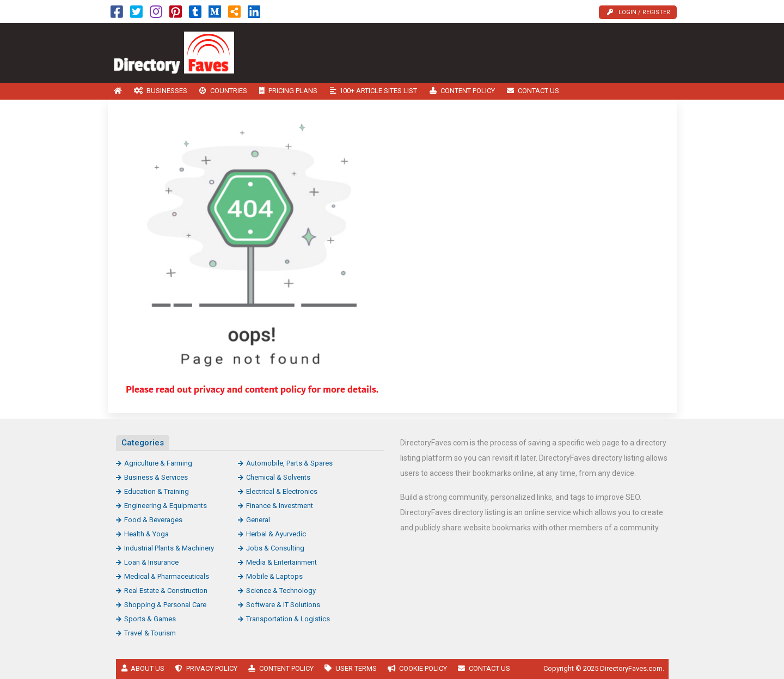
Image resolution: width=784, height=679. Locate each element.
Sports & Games (150, 619)
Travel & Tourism (150, 633)
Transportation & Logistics (288, 619)
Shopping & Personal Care (165, 605)
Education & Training (157, 491)
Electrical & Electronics (282, 491)
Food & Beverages (153, 520)
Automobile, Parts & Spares (289, 463)
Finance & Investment (280, 506)
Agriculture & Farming (158, 463)
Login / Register (639, 12)
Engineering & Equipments (166, 506)
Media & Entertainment (281, 562)
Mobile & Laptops (274, 576)
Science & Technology (281, 591)
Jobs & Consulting (275, 548)
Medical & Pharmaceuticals (167, 576)
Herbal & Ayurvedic (276, 534)
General (258, 520)
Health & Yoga (146, 534)
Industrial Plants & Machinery (169, 548)
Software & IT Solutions (283, 605)
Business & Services (156, 477)
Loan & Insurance (151, 562)
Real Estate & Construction (166, 591)
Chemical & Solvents (278, 477)
